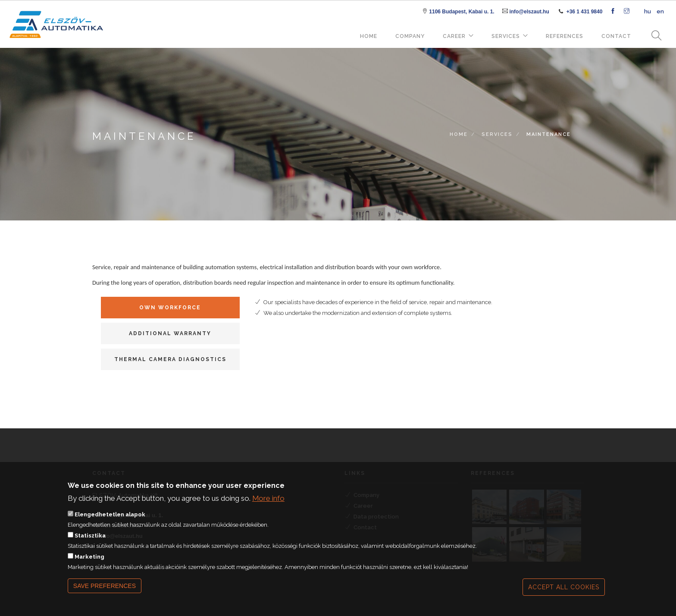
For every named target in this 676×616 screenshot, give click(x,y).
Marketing (89, 563)
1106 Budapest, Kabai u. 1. (462, 12)
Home (369, 36)
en (660, 11)
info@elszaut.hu (529, 12)
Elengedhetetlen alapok (110, 520)
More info (268, 504)
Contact (616, 36)
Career (454, 36)
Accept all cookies (564, 593)
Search (654, 36)
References (565, 36)
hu (648, 11)
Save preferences (105, 592)
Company (410, 36)
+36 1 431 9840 (585, 12)
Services (506, 36)
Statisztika (90, 542)
